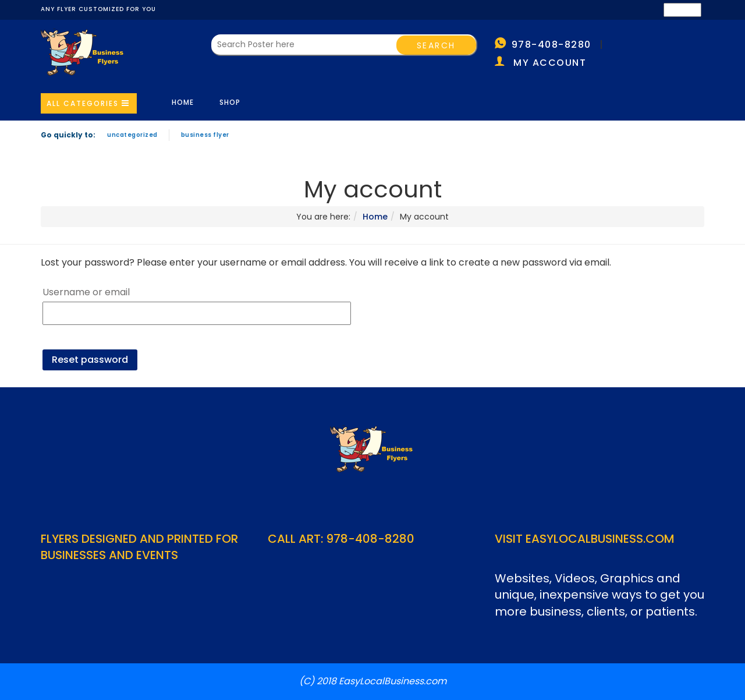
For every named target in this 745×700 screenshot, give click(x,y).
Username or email (86, 292)
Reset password (90, 360)
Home (183, 102)
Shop (230, 102)
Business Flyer (205, 135)
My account (550, 63)
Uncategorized (132, 135)
